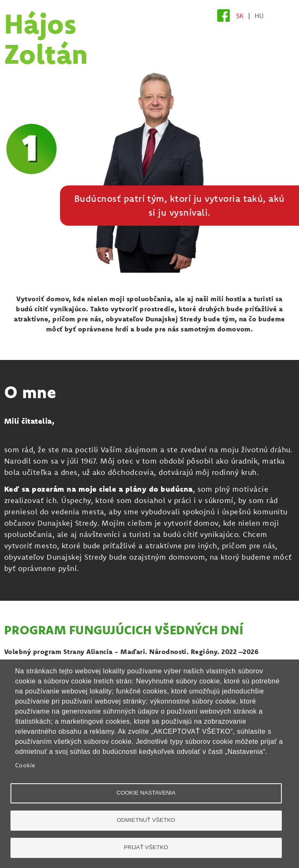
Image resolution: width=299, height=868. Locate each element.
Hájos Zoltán (46, 38)
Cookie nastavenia (146, 793)
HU (259, 16)
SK (240, 16)
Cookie (25, 765)
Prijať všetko (146, 847)
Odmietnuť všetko (146, 820)
